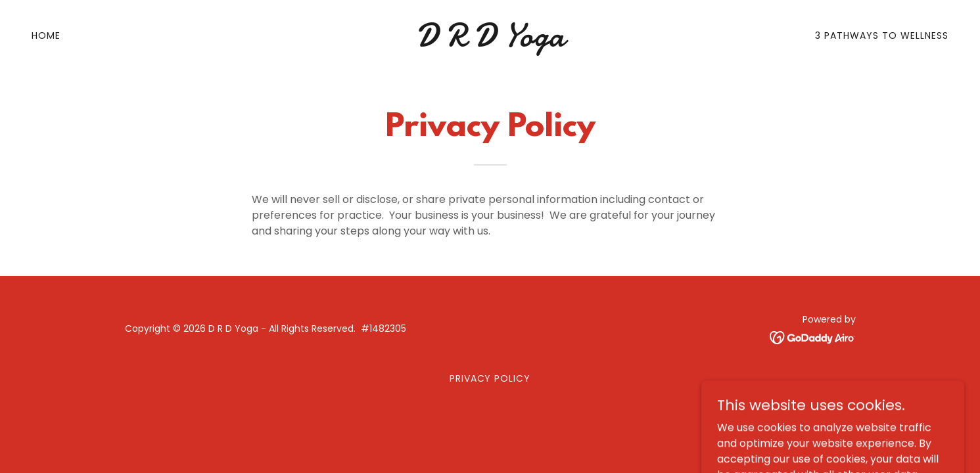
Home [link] (46, 35)
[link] (490, 42)
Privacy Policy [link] (490, 378)
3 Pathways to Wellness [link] (882, 35)
